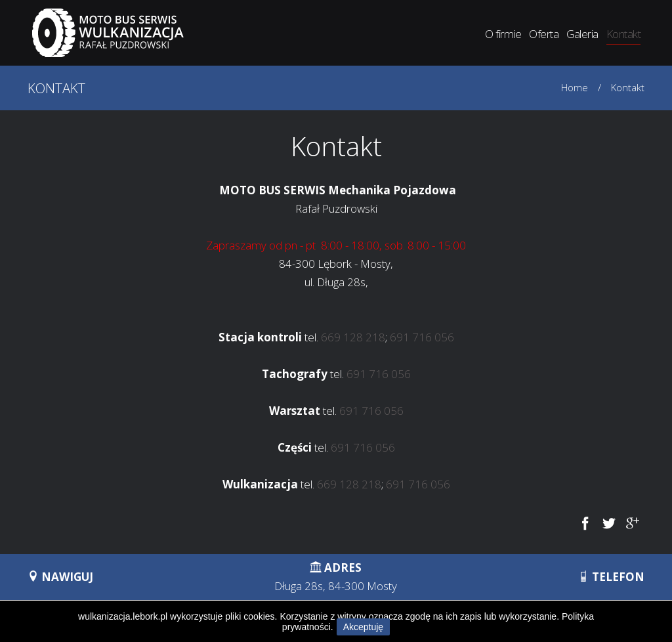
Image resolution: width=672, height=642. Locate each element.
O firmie (503, 34)
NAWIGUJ (60, 577)
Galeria (582, 34)
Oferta (544, 34)
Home (575, 87)
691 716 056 (422, 337)
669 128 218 (353, 337)
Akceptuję (363, 627)
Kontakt (623, 34)
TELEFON (611, 577)
